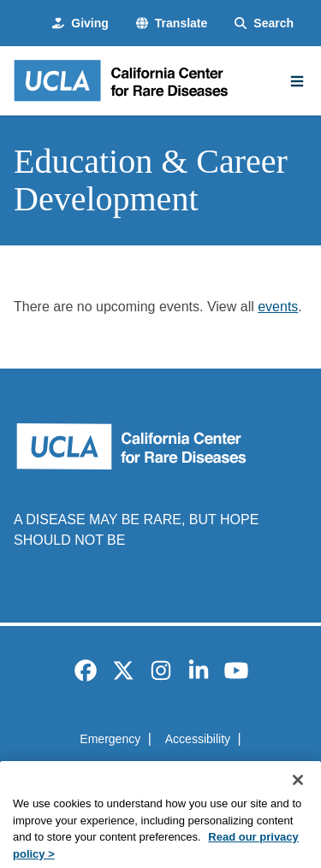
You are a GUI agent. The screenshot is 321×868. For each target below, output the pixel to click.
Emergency (110, 739)
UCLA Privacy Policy (155, 770)
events (278, 307)
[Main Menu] (297, 81)
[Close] (298, 794)
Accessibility (198, 739)
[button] (172, 24)
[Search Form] (264, 24)
